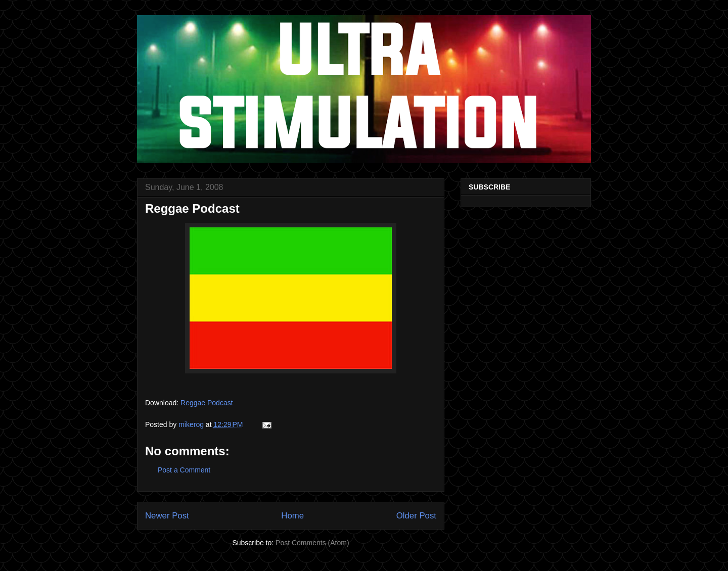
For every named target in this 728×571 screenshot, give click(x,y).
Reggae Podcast (207, 403)
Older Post (416, 516)
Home (292, 516)
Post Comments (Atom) (312, 543)
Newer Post (167, 516)
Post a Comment (184, 470)
